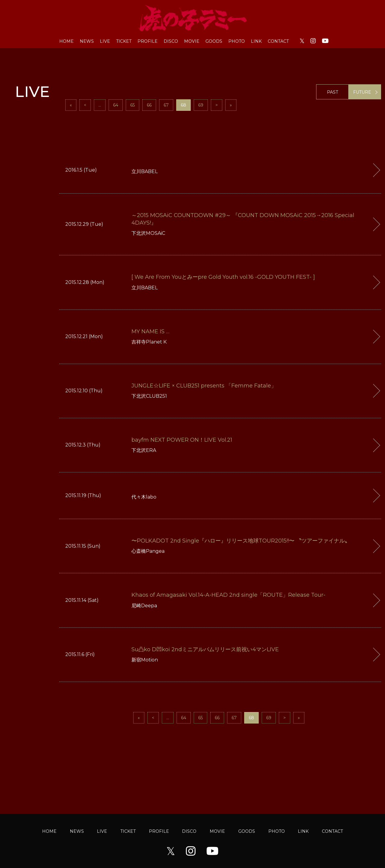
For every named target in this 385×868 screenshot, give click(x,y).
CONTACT (278, 41)
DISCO (171, 41)
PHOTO (237, 41)
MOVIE (192, 41)
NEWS (87, 41)
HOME (66, 41)
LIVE (105, 41)
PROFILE (148, 41)
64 (116, 105)
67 (166, 105)
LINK (256, 41)
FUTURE (362, 92)
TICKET (124, 41)
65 (132, 105)
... (100, 105)
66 (149, 105)
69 (201, 105)
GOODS (214, 41)
